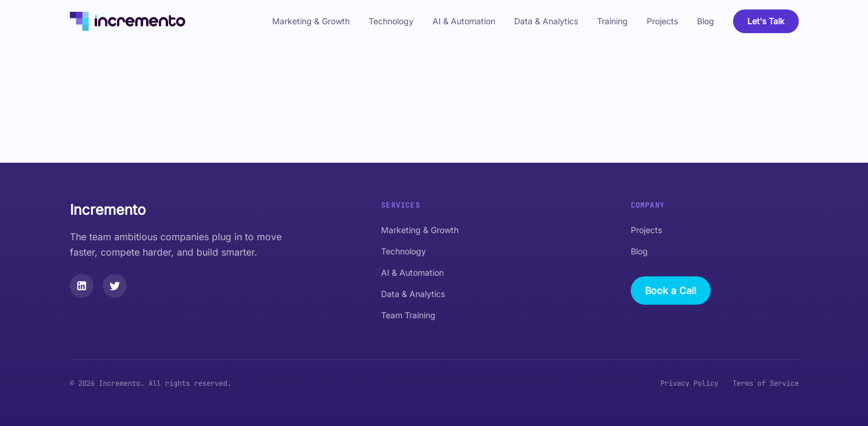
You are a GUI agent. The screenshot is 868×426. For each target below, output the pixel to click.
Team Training (408, 315)
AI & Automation (464, 21)
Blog (706, 21)
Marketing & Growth (311, 21)
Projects (662, 21)
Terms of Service (766, 383)
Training (612, 21)
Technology (391, 21)
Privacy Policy (689, 383)
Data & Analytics (546, 21)
